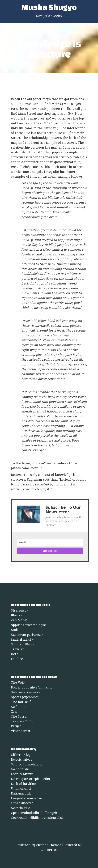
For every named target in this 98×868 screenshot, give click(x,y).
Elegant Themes (48, 845)
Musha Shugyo (49, 7)
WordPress (49, 850)
